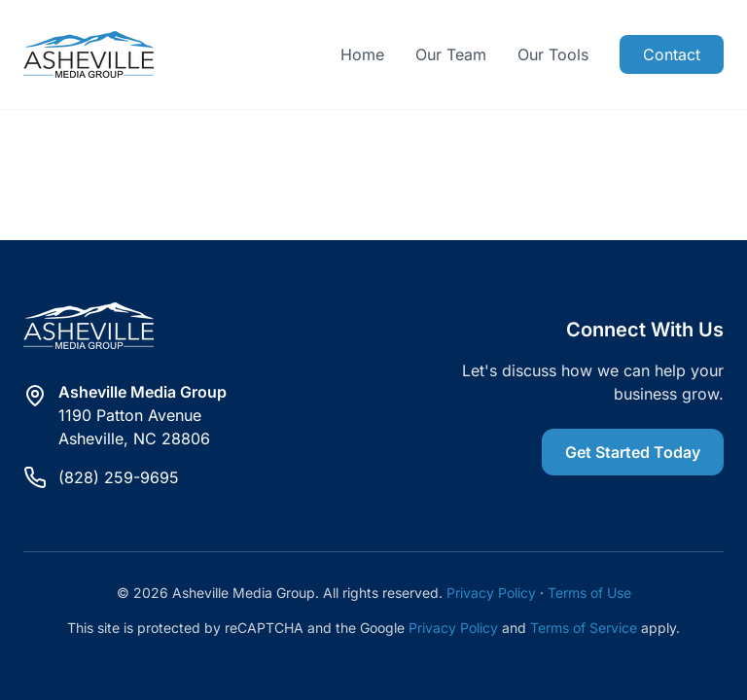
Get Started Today (633, 452)
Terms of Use (589, 593)
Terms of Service (584, 628)
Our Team (451, 54)
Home (362, 54)
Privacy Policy (491, 593)
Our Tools (553, 54)
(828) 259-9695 (119, 477)
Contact (672, 54)
